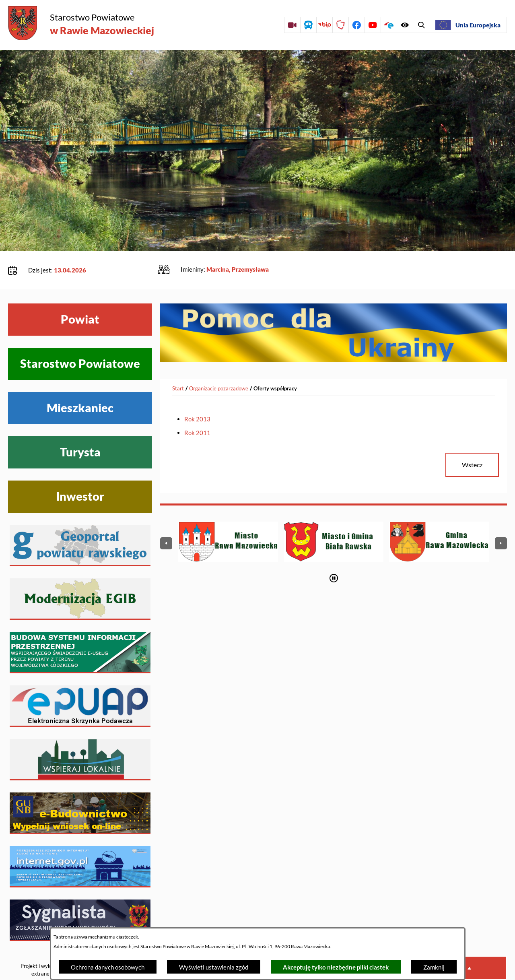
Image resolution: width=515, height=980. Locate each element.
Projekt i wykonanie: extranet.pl (44, 945)
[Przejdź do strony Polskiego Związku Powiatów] (340, 25)
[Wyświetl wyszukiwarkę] (405, 25)
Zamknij (434, 967)
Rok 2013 (197, 394)
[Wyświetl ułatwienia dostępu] (421, 25)
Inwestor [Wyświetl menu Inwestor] (80, 472)
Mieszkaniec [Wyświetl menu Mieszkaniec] (80, 383)
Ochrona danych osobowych (108, 967)
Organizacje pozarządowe (219, 363)
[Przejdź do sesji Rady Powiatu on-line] (292, 25)
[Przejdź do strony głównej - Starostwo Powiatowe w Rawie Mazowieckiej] (81, 24)
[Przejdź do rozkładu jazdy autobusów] (308, 25)
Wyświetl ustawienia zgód (214, 967)
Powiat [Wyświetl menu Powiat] (80, 295)
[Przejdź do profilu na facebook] (356, 25)
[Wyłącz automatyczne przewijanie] (334, 553)
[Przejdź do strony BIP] (324, 25)
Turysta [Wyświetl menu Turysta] (80, 427)
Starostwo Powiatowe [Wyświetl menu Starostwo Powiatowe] (80, 339)
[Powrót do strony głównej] (178, 364)
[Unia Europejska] (468, 25)
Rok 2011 (197, 408)
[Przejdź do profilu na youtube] (373, 25)
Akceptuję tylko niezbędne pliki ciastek (336, 967)
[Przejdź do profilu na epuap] (389, 25)
